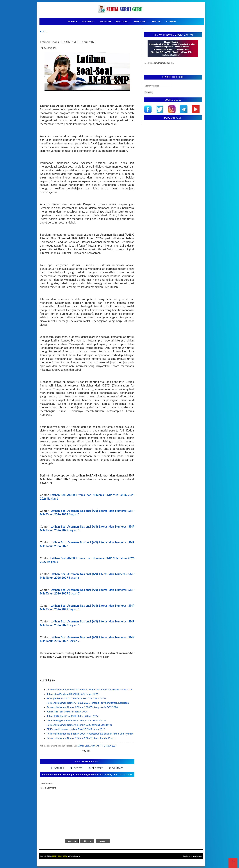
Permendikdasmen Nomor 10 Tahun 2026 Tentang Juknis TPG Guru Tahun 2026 (89, 689)
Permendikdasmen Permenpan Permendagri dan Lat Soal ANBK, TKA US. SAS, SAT (87, 774)
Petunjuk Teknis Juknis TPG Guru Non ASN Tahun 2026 (76, 698)
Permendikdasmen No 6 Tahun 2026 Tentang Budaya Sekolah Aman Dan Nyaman (90, 734)
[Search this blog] (157, 86)
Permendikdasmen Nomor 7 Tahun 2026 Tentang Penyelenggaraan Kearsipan (88, 703)
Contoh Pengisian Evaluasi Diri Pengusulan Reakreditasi (76, 720)
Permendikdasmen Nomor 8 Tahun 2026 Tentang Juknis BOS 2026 (82, 707)
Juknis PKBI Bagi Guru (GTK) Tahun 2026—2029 (72, 716)
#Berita (86, 751)
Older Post (87, 841)
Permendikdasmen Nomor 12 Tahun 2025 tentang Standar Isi (79, 725)
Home (103, 841)
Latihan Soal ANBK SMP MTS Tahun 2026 (97, 746)
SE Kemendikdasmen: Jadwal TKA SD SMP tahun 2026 (76, 729)
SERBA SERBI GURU (60, 856)
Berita (43, 32)
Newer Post (72, 841)
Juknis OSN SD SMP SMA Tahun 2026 (67, 711)
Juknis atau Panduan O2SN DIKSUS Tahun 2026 (73, 694)
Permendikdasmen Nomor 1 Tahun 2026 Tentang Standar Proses (81, 738)
